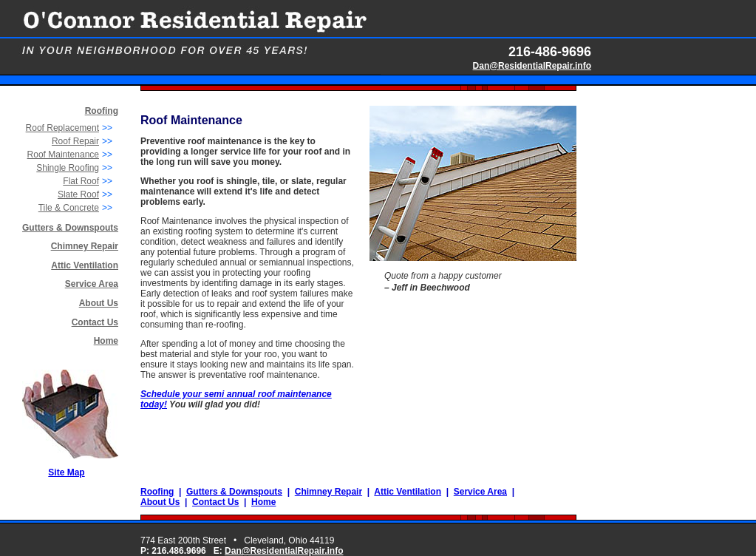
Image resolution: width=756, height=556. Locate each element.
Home (106, 341)
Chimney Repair (328, 492)
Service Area (92, 284)
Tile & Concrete (69, 208)
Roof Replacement (62, 128)
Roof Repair (75, 141)
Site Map (66, 472)
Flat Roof (81, 181)
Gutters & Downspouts (70, 228)
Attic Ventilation (85, 265)
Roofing (157, 492)
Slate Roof (78, 194)
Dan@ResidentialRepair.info (532, 66)
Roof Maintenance (63, 155)
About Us (99, 303)
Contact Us (95, 322)
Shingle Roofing (68, 168)
